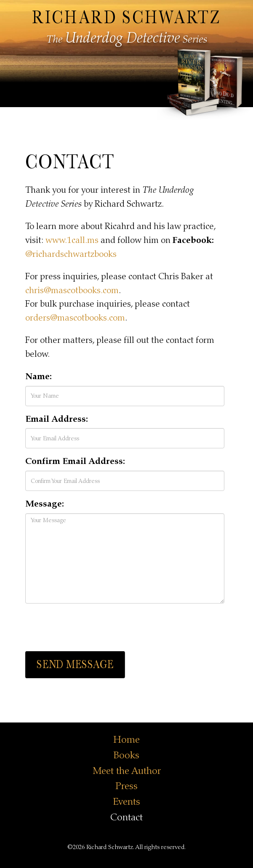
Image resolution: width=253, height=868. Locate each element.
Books (126, 755)
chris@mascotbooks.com (72, 290)
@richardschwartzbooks (71, 254)
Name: (39, 376)
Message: (45, 504)
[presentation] (89, 626)
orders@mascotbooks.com (75, 318)
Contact (126, 817)
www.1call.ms (72, 240)
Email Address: (57, 419)
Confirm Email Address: (75, 461)
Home (126, 740)
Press (126, 786)
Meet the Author (127, 771)
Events (126, 802)
